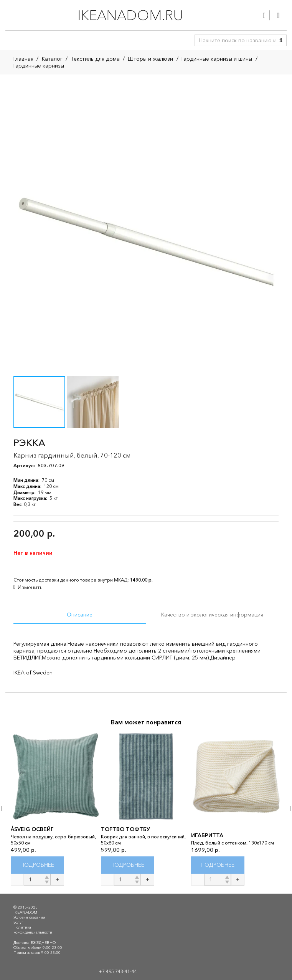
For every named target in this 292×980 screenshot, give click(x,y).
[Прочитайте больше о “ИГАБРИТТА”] (218, 865)
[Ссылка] (264, 15)
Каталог (52, 59)
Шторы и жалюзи (150, 59)
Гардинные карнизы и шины (217, 59)
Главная (23, 59)
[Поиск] (281, 40)
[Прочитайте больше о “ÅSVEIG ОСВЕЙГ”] (37, 865)
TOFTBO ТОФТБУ (125, 829)
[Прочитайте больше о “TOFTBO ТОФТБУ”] (128, 865)
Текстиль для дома (95, 59)
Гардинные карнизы (39, 66)
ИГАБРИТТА (207, 835)
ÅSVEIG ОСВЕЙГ (32, 829)
